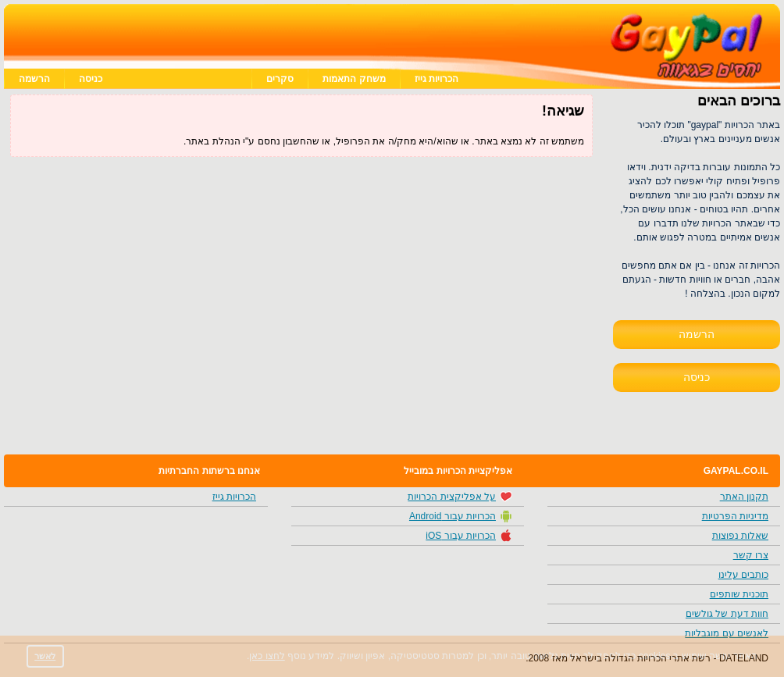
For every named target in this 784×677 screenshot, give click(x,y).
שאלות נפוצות (740, 536)
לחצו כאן (267, 656)
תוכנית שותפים (739, 594)
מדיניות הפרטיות (735, 516)
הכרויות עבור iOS (469, 536)
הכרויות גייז (437, 79)
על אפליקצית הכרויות (460, 497)
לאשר (45, 656)
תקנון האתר (744, 497)
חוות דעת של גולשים (727, 614)
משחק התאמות (354, 79)
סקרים (280, 79)
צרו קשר (751, 555)
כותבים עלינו (743, 575)
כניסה (91, 79)
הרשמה (34, 79)
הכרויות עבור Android (461, 516)
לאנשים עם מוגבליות (727, 633)
